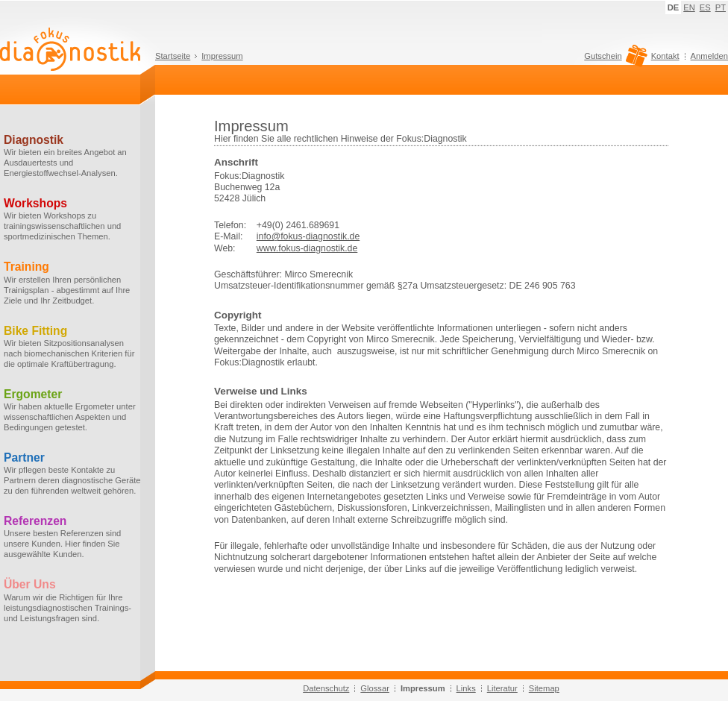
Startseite (173, 56)
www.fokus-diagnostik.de (307, 248)
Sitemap (544, 688)
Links (466, 688)
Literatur (502, 688)
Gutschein (614, 60)
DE (674, 7)
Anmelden (709, 56)
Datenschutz (326, 688)
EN (689, 7)
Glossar (375, 688)
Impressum (222, 56)
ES (705, 7)
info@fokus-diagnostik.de (308, 236)
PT (721, 7)
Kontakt (665, 56)
